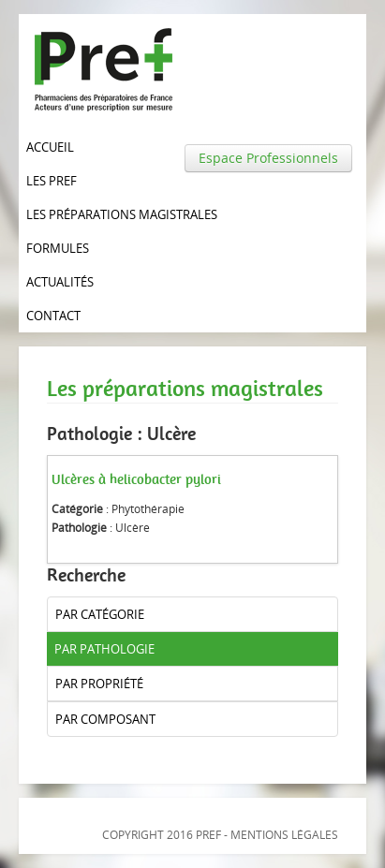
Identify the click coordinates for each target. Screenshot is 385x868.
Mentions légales (284, 835)
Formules (58, 248)
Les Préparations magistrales (122, 214)
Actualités (60, 282)
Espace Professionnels (268, 158)
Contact (53, 316)
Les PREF (52, 181)
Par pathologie (104, 649)
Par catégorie (100, 614)
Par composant (105, 719)
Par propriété (99, 684)
